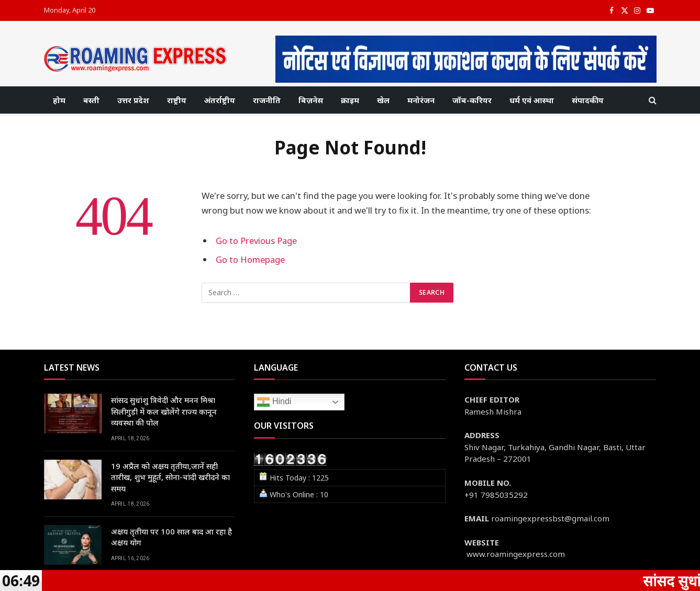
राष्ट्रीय (177, 100)
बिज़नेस (311, 100)
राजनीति (267, 100)
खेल (383, 100)
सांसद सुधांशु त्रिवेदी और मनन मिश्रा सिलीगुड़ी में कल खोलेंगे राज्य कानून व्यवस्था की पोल (164, 411)
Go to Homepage (250, 259)
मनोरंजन (421, 100)
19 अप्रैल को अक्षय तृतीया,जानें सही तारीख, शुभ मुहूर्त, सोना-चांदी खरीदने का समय (170, 477)
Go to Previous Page (256, 241)
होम (59, 100)
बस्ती (91, 100)
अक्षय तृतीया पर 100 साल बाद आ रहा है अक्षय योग (171, 537)
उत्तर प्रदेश (133, 100)
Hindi (274, 402)
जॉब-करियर (472, 100)
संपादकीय (588, 100)
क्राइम (350, 100)
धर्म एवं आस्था (532, 100)
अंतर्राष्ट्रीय (220, 100)
